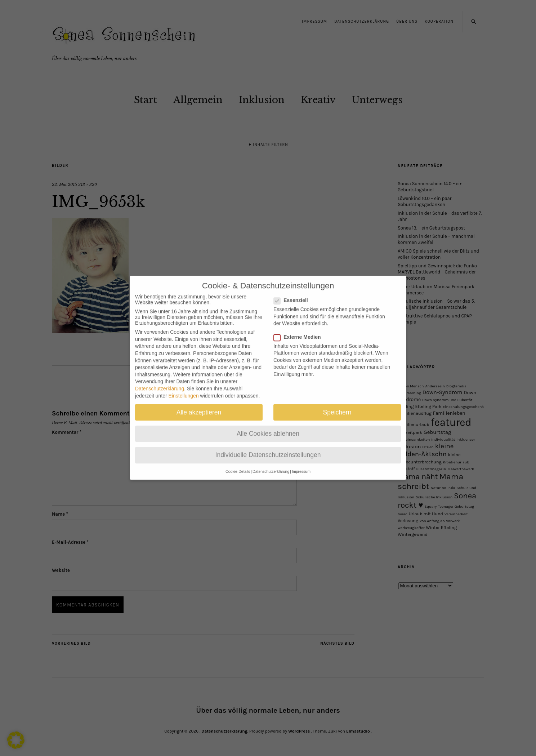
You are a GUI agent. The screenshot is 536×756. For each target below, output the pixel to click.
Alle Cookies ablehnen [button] (268, 427)
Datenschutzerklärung (160, 382)
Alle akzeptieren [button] (199, 405)
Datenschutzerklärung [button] (271, 465)
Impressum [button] (301, 465)
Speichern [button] (337, 405)
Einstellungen (184, 389)
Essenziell (294, 294)
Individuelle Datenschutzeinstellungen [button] (268, 448)
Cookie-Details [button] (238, 465)
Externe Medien (300, 330)
